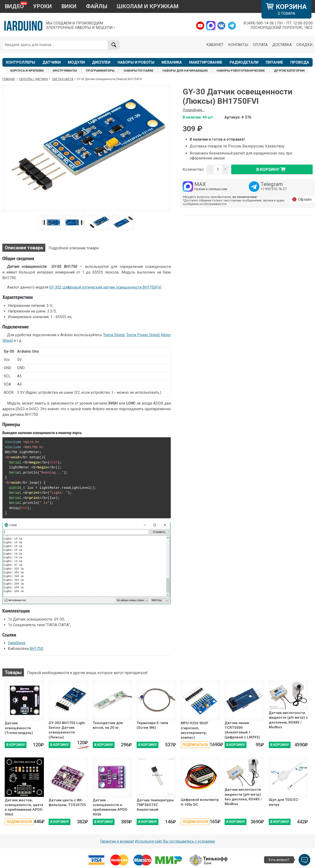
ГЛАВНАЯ (9, 79)
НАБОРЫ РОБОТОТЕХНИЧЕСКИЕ (241, 71)
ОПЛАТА (260, 45)
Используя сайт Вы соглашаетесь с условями (175, 841)
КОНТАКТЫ (238, 45)
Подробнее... (194, 110)
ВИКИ (69, 6)
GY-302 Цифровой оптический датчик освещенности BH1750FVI (105, 287)
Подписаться (195, 745)
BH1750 (36, 649)
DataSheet (17, 643)
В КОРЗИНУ (16, 745)
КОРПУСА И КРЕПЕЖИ (27, 71)
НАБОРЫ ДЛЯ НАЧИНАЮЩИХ (185, 71)
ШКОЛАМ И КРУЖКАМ (148, 6)
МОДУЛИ (76, 62)
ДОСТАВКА (282, 45)
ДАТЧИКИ (52, 62)
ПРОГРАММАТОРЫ (100, 71)
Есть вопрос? (279, 860)
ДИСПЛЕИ (101, 62)
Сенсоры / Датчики (33, 79)
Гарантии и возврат (117, 841)
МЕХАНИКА (172, 62)
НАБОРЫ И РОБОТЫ (136, 62)
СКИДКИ (305, 45)
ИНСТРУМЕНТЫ (65, 71)
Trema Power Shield (143, 335)
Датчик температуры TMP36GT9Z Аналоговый (155, 805)
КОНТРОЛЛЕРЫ (21, 62)
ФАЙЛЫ (97, 6)
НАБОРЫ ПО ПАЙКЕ (138, 71)
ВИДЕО (14, 6)
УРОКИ (42, 6)
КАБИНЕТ (215, 45)
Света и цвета (63, 79)
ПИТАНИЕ (274, 62)
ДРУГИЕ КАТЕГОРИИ (289, 71)
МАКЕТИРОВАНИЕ (206, 62)
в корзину (272, 169)
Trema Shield (114, 335)
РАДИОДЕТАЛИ (244, 62)
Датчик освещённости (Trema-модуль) (19, 728)
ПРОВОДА (300, 62)
